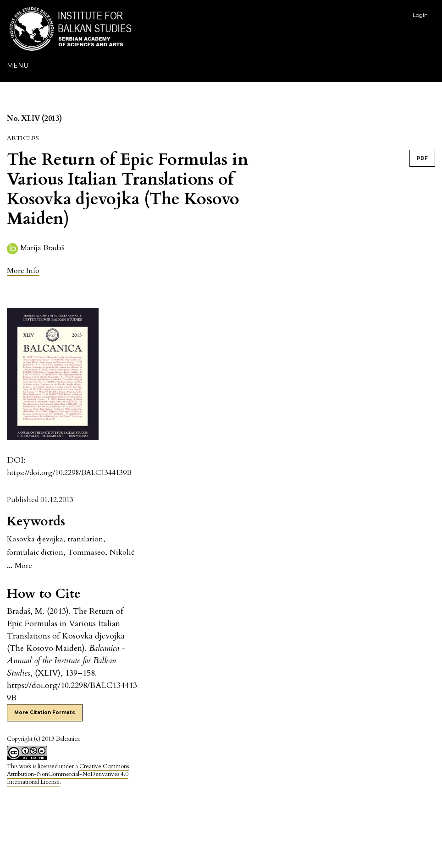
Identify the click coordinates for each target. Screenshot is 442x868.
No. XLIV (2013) (34, 119)
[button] (23, 270)
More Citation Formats (45, 712)
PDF (422, 158)
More (23, 566)
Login (420, 15)
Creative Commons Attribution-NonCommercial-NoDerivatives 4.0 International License (68, 774)
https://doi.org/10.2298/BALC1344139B (69, 473)
